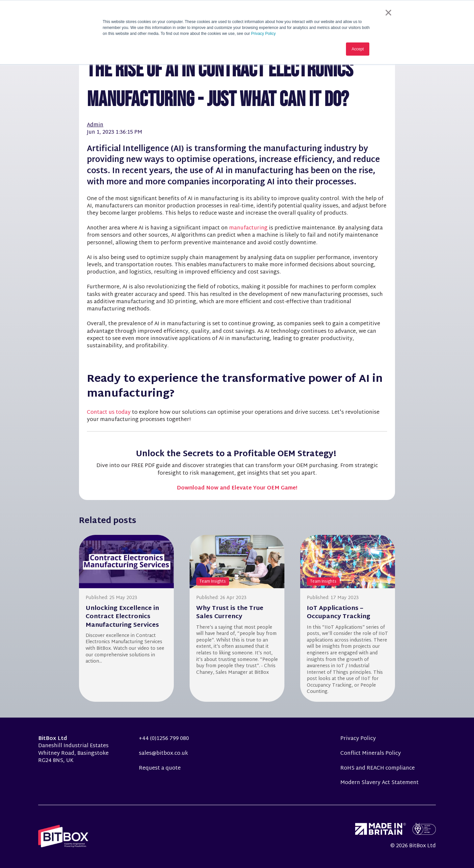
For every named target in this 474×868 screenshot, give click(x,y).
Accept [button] (358, 49)
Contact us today (109, 413)
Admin (95, 125)
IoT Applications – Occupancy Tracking (339, 613)
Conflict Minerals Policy (371, 754)
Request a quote (160, 768)
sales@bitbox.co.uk (163, 754)
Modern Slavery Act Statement (380, 783)
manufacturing (249, 228)
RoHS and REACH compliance (378, 768)
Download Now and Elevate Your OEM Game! (237, 488)
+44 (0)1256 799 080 (164, 739)
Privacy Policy (263, 34)
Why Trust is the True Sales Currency (230, 613)
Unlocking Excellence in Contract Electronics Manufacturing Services (122, 617)
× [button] (388, 13)
